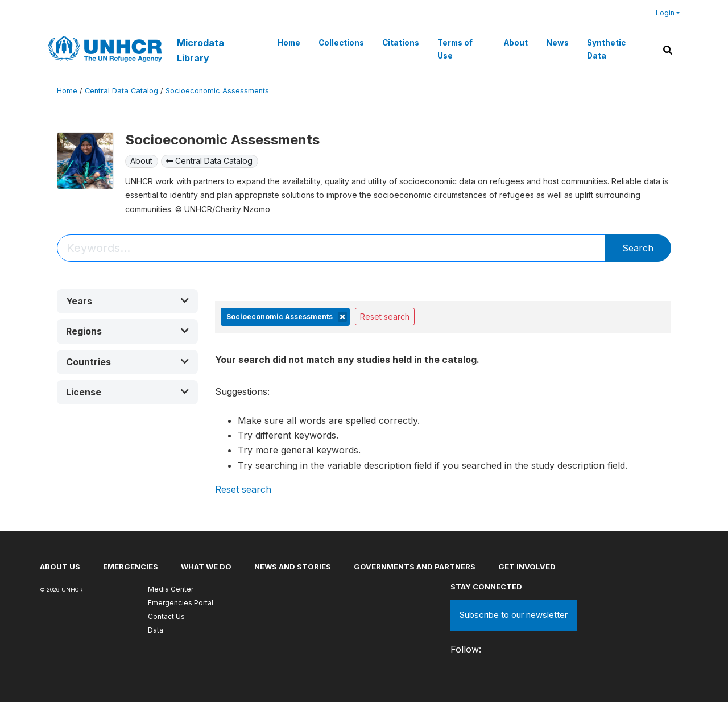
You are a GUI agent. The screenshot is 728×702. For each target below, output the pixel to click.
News (557, 43)
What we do (206, 567)
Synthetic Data (606, 49)
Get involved (527, 567)
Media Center (171, 589)
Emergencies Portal (181, 603)
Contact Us (166, 616)
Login (665, 13)
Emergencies (131, 567)
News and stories (293, 567)
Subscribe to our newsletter (514, 615)
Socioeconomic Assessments (217, 91)
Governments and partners (415, 567)
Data (156, 630)
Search (638, 248)
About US (60, 567)
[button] (127, 301)
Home (289, 43)
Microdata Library (200, 50)
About (516, 43)
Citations (401, 43)
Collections (341, 43)
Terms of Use (455, 49)
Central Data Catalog (121, 91)
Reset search (385, 317)
